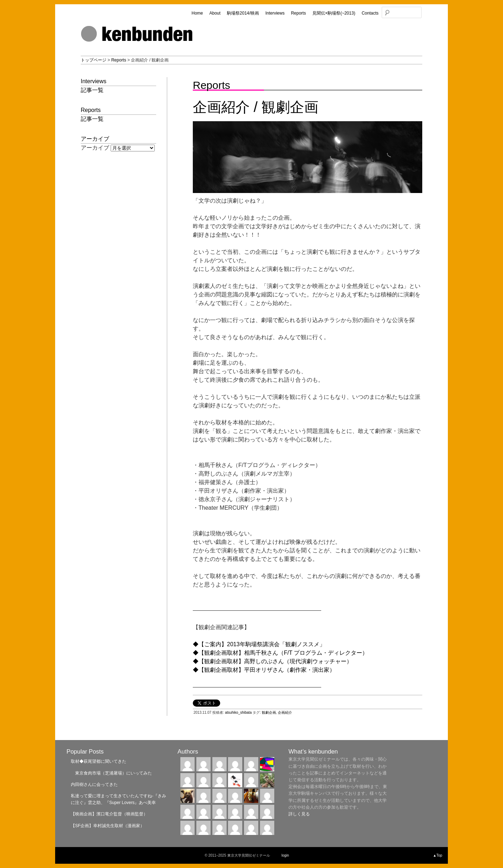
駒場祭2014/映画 (243, 13)
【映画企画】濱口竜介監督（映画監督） (109, 814)
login (285, 855)
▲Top (438, 855)
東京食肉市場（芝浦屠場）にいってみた (111, 773)
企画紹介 (285, 712)
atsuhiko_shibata (238, 712)
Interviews (275, 13)
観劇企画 (269, 712)
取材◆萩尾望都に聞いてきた (99, 761)
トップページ (94, 60)
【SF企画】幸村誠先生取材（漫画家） (108, 826)
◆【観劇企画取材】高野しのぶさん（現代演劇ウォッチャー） (272, 661)
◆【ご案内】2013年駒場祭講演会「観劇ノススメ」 (259, 644)
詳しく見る (299, 814)
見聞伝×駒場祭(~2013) (334, 13)
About (215, 13)
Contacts (370, 13)
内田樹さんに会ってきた (94, 784)
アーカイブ (95, 148)
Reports (298, 13)
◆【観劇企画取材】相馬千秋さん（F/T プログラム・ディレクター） (280, 653)
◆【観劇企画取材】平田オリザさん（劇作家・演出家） (264, 670)
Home (197, 13)
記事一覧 (92, 90)
